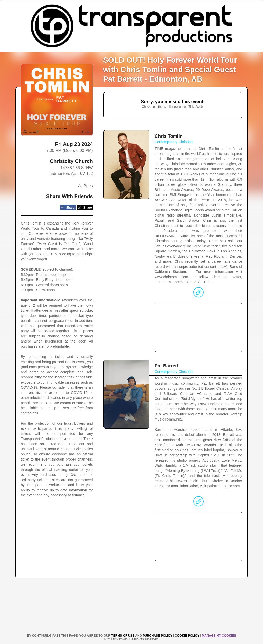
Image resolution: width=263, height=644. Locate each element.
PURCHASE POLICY (158, 636)
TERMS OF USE (123, 636)
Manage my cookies (219, 636)
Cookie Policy (187, 636)
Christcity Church (71, 161)
